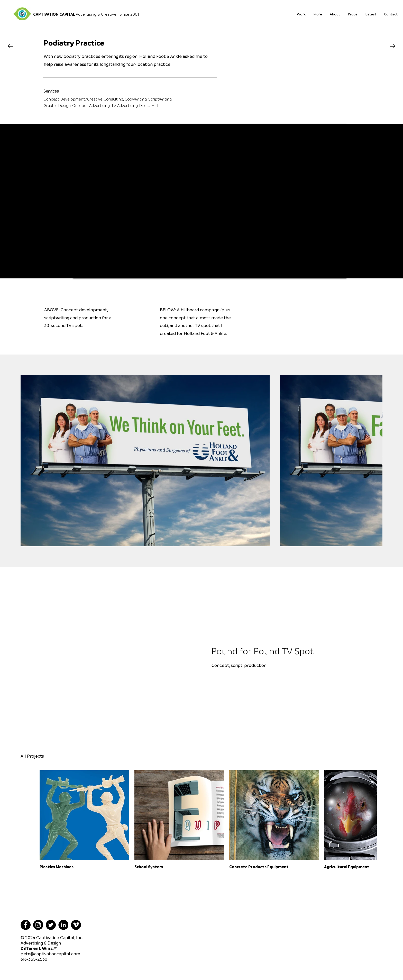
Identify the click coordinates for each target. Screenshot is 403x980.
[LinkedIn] (63, 925)
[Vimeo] (76, 925)
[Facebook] (26, 925)
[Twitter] (51, 925)
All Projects (32, 756)
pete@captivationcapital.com (50, 954)
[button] (353, 14)
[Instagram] (38, 925)
